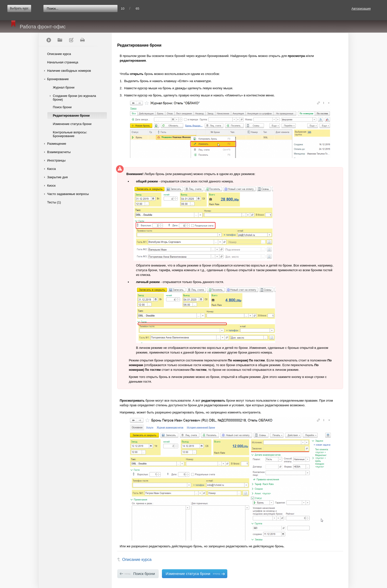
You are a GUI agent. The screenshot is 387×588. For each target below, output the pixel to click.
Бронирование (58, 79)
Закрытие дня (57, 177)
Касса (51, 169)
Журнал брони (64, 87)
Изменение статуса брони (72, 124)
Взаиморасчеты (59, 152)
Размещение (57, 144)
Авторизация (361, 9)
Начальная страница (63, 62)
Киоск (51, 186)
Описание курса (59, 54)
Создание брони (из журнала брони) (74, 98)
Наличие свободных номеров (69, 71)
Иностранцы (56, 160)
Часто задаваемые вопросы (68, 194)
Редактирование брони (71, 116)
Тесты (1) (54, 202)
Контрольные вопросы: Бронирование (70, 134)
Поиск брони (62, 107)
